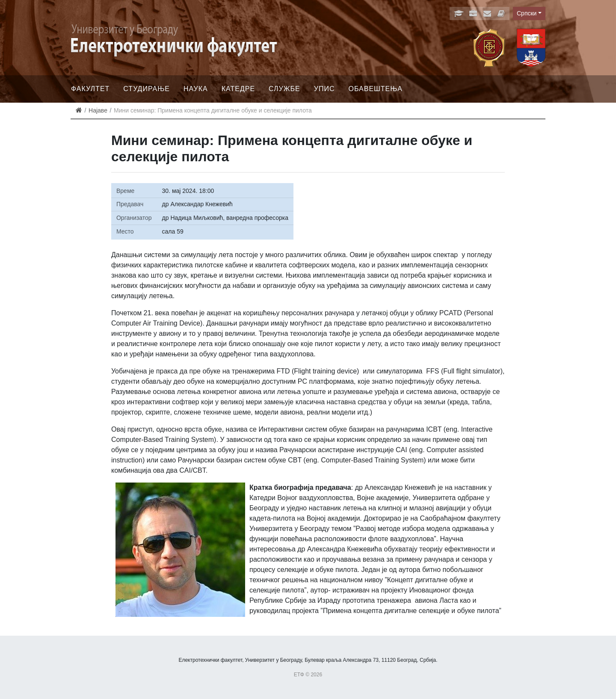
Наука (196, 89)
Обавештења (375, 89)
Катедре (238, 89)
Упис (324, 89)
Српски (527, 13)
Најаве (98, 110)
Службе (284, 89)
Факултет (90, 89)
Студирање (147, 89)
